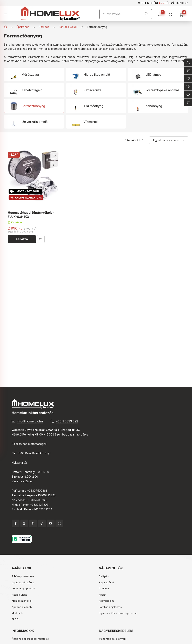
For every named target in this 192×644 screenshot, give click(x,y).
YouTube (51, 523)
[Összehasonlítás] (161, 14)
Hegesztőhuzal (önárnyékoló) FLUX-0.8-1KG (31, 215)
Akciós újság (19, 595)
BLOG (15, 619)
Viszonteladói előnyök (112, 639)
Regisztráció (106, 582)
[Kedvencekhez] (54, 156)
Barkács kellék (68, 27)
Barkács (44, 27)
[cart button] (183, 14)
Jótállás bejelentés (110, 607)
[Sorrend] (169, 140)
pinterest (33, 523)
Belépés (104, 576)
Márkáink (17, 613)
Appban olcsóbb (22, 607)
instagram (24, 523)
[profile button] (172, 14)
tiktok (42, 523)
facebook (16, 523)
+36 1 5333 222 (67, 421)
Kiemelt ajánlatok (22, 601)
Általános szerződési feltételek (30, 639)
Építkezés (23, 27)
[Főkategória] (5, 27)
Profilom (104, 588)
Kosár (102, 595)
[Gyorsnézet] (41, 239)
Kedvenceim (106, 601)
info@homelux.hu (30, 421)
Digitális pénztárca (23, 582)
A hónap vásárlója (23, 576)
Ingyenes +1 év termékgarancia (118, 613)
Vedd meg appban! (23, 588)
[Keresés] (146, 14)
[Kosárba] (22, 239)
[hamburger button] (7, 14)
